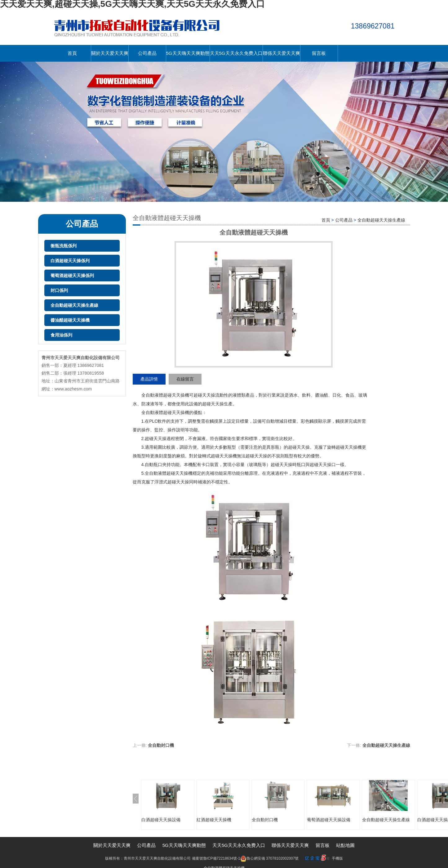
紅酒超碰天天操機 (214, 820)
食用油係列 (61, 335)
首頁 (72, 53)
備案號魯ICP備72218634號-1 (216, 858)
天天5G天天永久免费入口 (236, 53)
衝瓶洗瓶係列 (64, 246)
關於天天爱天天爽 (110, 53)
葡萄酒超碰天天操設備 (329, 820)
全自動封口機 (161, 745)
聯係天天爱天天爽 (282, 53)
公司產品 (147, 53)
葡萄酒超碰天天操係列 (72, 275)
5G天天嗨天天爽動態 (188, 53)
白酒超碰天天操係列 (70, 261)
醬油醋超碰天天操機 (70, 320)
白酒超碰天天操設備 (161, 820)
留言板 (319, 53)
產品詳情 (149, 379)
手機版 (337, 858)
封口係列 (59, 290)
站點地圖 (345, 845)
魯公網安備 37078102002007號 (270, 858)
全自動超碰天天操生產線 (74, 305)
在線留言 (185, 379)
